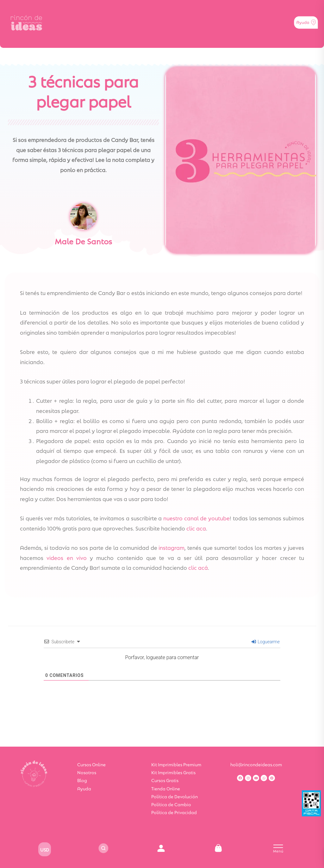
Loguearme (266, 642)
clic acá (198, 567)
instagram (171, 547)
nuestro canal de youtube (196, 518)
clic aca (196, 528)
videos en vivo (67, 557)
